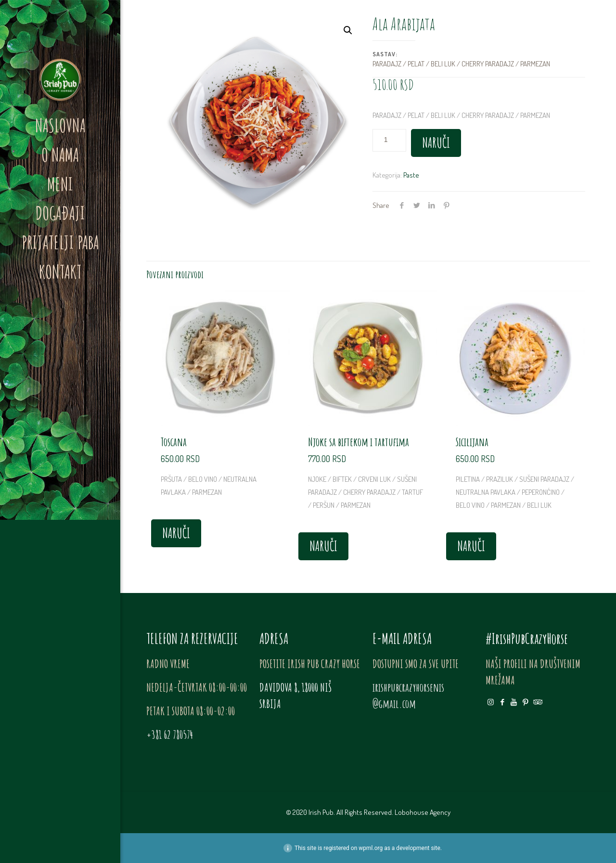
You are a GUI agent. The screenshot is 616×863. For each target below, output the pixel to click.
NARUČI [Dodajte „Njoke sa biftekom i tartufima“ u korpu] (323, 546)
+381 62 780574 (170, 734)
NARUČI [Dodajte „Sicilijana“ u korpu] (471, 546)
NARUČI (436, 143)
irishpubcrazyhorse (403, 687)
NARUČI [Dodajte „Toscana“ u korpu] (176, 533)
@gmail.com (394, 704)
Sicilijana (472, 442)
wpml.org (371, 848)
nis (453, 687)
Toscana (174, 442)
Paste (411, 175)
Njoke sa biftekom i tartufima (359, 442)
